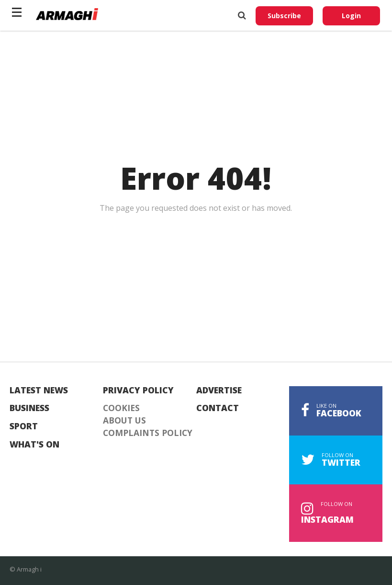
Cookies (121, 408)
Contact (218, 408)
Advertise (219, 390)
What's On (34, 445)
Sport (24, 426)
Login (351, 16)
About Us (124, 421)
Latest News (39, 390)
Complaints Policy (148, 433)
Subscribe (284, 16)
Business (29, 408)
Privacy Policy (138, 390)
